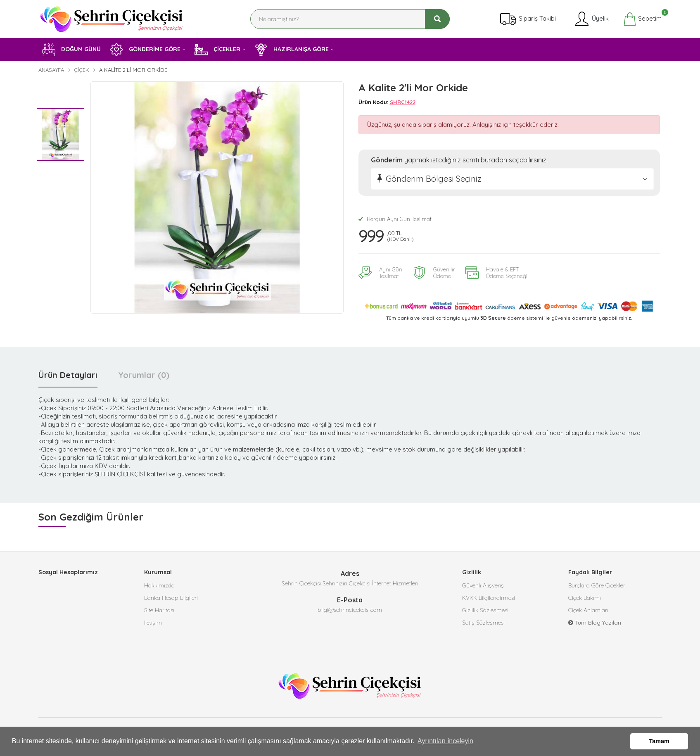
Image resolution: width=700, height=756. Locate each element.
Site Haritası (159, 610)
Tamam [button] (659, 741)
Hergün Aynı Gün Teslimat (395, 219)
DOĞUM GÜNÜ (71, 50)
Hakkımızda (159, 585)
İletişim (153, 623)
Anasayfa (51, 70)
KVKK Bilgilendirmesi (489, 598)
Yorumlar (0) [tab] (144, 375)
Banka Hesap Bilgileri (171, 598)
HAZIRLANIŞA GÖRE (292, 50)
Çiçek (82, 70)
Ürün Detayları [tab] (68, 375)
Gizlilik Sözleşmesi (485, 610)
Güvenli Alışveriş (483, 585)
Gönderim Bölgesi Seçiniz (434, 179)
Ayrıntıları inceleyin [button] (445, 741)
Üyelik (591, 19)
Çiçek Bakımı (585, 598)
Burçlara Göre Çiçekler (597, 585)
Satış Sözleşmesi (483, 623)
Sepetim (642, 19)
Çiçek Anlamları (588, 610)
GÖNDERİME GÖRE (145, 50)
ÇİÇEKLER (217, 50)
